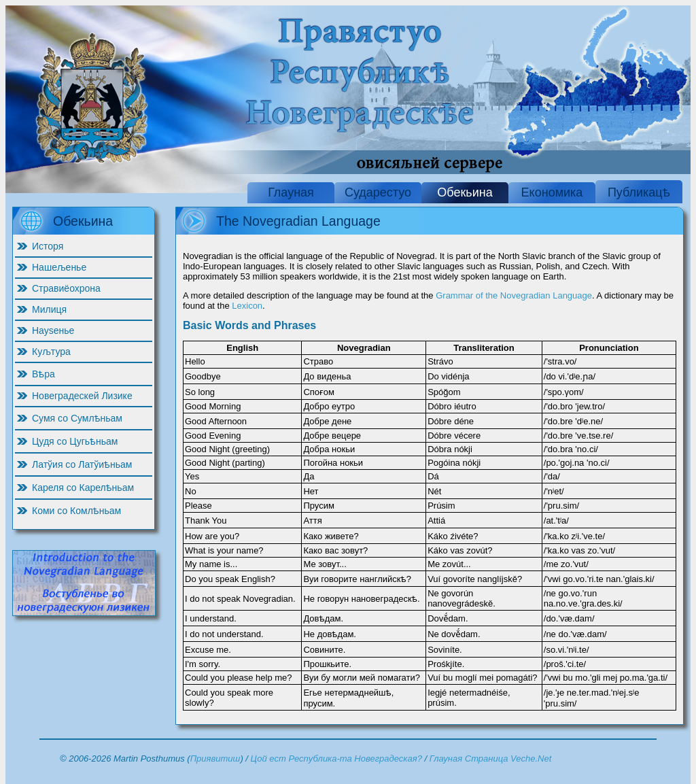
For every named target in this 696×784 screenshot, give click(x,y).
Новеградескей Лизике (82, 396)
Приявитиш (215, 759)
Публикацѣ (639, 192)
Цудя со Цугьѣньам (75, 441)
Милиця (49, 309)
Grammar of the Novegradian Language (514, 295)
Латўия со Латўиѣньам (82, 464)
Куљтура (51, 352)
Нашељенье (59, 267)
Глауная (291, 192)
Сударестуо (378, 192)
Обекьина (465, 192)
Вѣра (43, 374)
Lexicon (247, 306)
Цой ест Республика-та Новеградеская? (336, 759)
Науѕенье (53, 330)
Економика (552, 192)
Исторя (48, 246)
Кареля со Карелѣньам (83, 488)
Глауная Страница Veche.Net (491, 759)
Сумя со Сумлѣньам (77, 418)
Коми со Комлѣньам (76, 511)
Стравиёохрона (66, 288)
